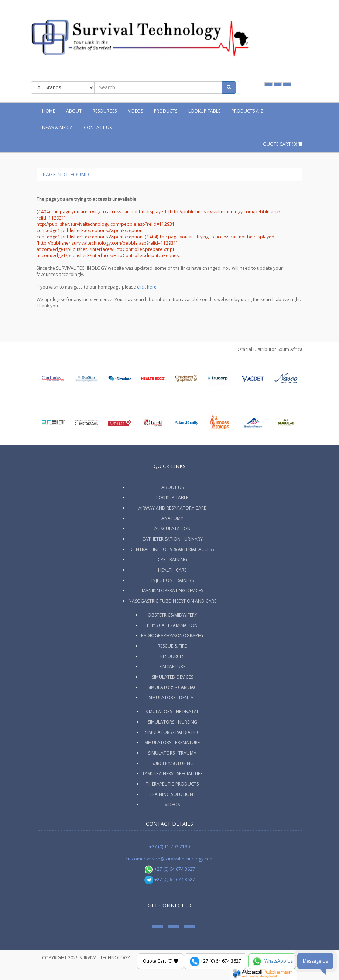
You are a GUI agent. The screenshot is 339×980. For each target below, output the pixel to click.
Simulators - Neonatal (172, 712)
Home (49, 111)
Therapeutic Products (172, 784)
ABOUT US (172, 487)
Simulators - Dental (172, 698)
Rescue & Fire (172, 646)
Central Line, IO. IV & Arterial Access (172, 549)
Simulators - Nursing (172, 722)
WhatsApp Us (272, 962)
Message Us (315, 961)
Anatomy (172, 518)
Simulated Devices (172, 677)
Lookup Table (204, 111)
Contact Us (98, 127)
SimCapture (172, 667)
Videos (135, 111)
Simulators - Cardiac (172, 687)
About (74, 111)
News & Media (57, 127)
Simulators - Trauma (172, 753)
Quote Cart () (283, 144)
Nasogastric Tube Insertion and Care (172, 601)
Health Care (172, 570)
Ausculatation (172, 529)
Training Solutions (172, 794)
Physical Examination (172, 625)
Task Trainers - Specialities (172, 774)
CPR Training (172, 560)
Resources (105, 111)
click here (147, 287)
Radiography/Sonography (172, 636)
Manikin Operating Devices (172, 591)
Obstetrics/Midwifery (172, 615)
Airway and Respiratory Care (172, 508)
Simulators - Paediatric (172, 732)
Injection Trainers (172, 580)
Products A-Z (247, 111)
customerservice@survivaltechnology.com (170, 859)
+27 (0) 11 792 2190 (169, 847)
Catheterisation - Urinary (172, 539)
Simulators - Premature (172, 743)
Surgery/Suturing (172, 763)
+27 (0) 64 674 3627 (170, 869)
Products (166, 111)
